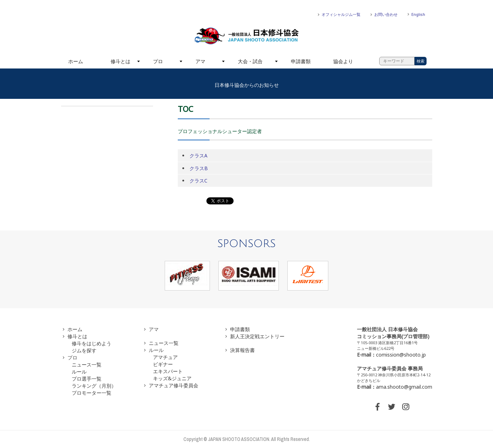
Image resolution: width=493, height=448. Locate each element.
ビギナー (163, 364)
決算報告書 (242, 350)
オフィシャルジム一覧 (341, 14)
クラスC (198, 181)
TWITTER (392, 407)
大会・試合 (250, 61)
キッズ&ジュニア (172, 378)
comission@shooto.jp (401, 355)
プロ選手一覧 (87, 379)
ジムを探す (84, 350)
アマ (200, 61)
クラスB (199, 168)
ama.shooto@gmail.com (404, 387)
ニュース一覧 (87, 365)
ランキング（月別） (94, 386)
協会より (343, 61)
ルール (79, 372)
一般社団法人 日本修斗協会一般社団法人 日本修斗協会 (247, 36)
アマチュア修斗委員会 (174, 385)
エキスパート (168, 371)
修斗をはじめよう (92, 343)
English (418, 14)
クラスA (198, 156)
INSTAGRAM (406, 407)
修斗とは (121, 61)
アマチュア (165, 357)
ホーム (76, 61)
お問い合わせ (386, 14)
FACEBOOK (377, 407)
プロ (158, 61)
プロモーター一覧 (92, 393)
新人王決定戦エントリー (257, 336)
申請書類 (301, 61)
